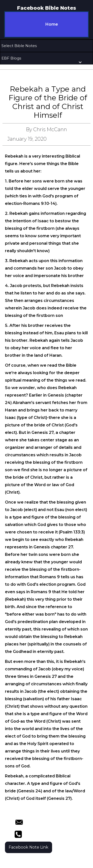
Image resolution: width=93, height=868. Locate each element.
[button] (46, 46)
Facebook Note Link (29, 847)
